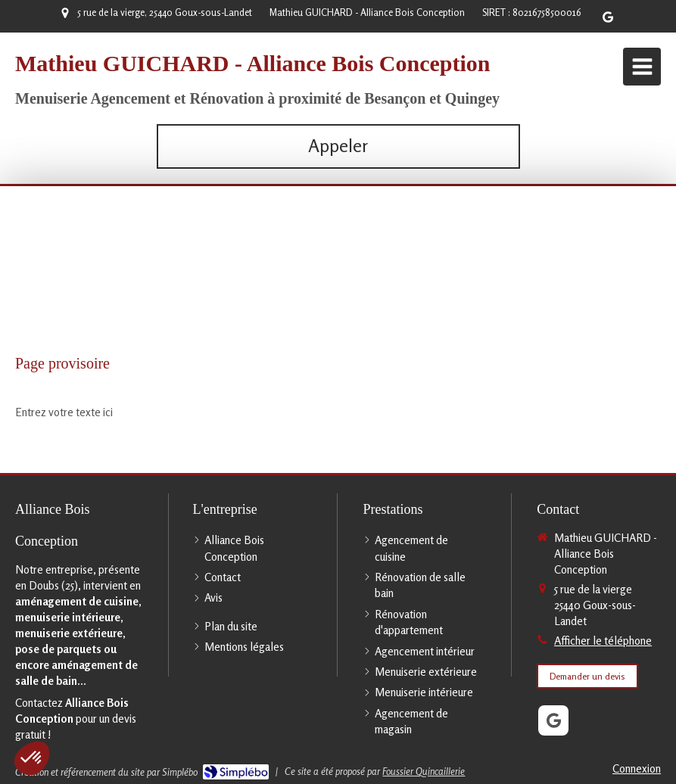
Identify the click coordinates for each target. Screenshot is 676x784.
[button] (32, 758)
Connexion (637, 768)
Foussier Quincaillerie (424, 771)
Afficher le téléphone (603, 641)
